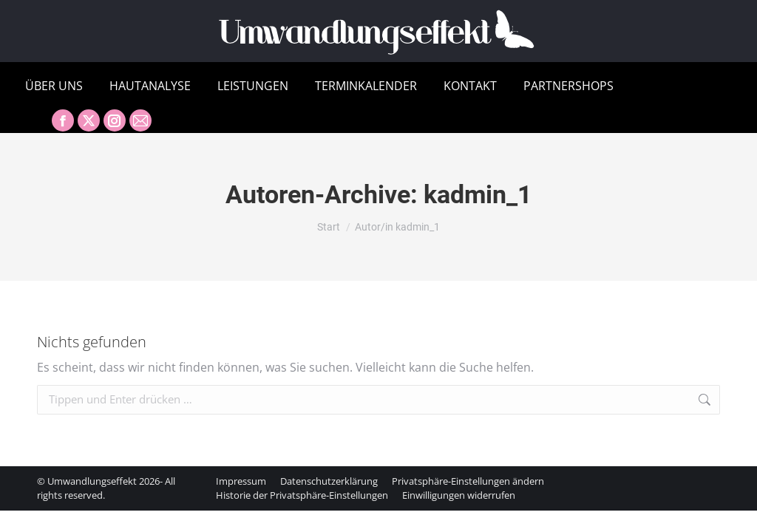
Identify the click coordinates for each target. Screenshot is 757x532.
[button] (468, 481)
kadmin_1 (478, 194)
